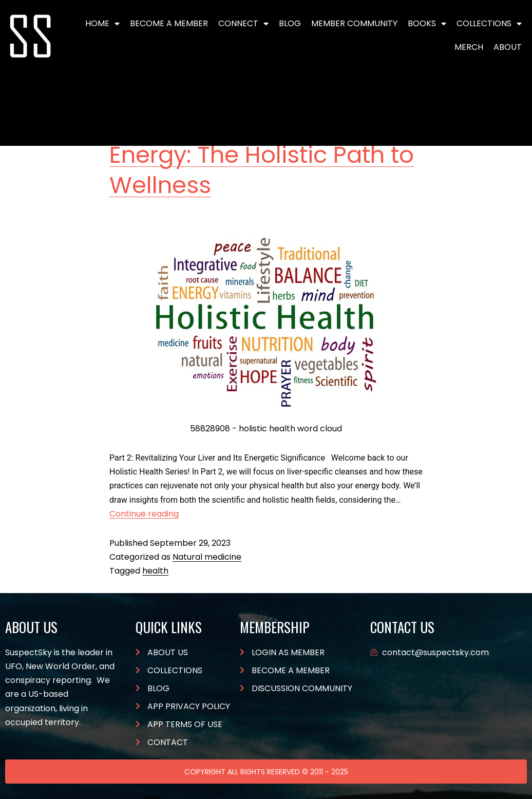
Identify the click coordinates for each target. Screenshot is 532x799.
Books (427, 24)
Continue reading (144, 514)
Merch (469, 47)
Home (102, 24)
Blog (290, 23)
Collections (489, 24)
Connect (243, 24)
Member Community (354, 23)
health (155, 571)
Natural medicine (207, 557)
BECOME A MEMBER (169, 23)
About (508, 47)
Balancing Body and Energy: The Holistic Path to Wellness (262, 155)
